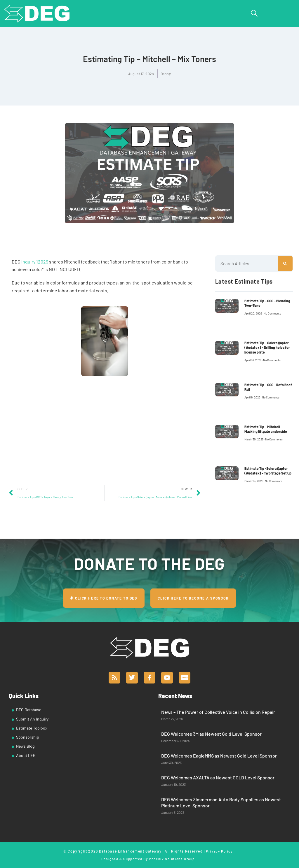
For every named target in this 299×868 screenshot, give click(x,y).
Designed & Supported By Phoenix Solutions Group (148, 858)
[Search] (285, 263)
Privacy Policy (219, 851)
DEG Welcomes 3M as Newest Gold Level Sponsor (211, 734)
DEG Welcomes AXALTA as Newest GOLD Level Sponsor (218, 777)
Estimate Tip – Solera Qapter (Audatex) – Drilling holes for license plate (267, 347)
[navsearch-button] (254, 13)
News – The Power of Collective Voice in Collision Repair (218, 712)
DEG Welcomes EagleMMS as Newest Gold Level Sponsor (219, 756)
